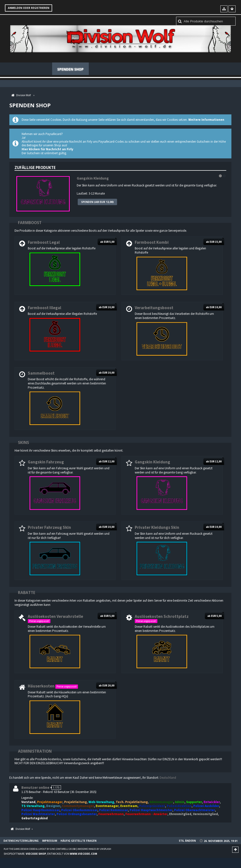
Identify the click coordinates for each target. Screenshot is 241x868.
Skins (23, 442)
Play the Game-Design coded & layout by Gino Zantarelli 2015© (40, 849)
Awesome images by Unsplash (94, 849)
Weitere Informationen (206, 120)
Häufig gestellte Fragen (203, 69)
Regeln (132, 69)
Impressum (50, 841)
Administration (35, 751)
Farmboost (30, 223)
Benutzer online (35, 788)
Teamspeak (159, 69)
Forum (41, 69)
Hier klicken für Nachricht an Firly (47, 149)
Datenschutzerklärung (21, 841)
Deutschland (168, 778)
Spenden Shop (70, 69)
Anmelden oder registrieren (29, 8)
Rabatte (27, 593)
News (19, 69)
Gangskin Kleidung (93, 178)
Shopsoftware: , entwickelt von (50, 854)
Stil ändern (187, 841)
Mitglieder (104, 69)
